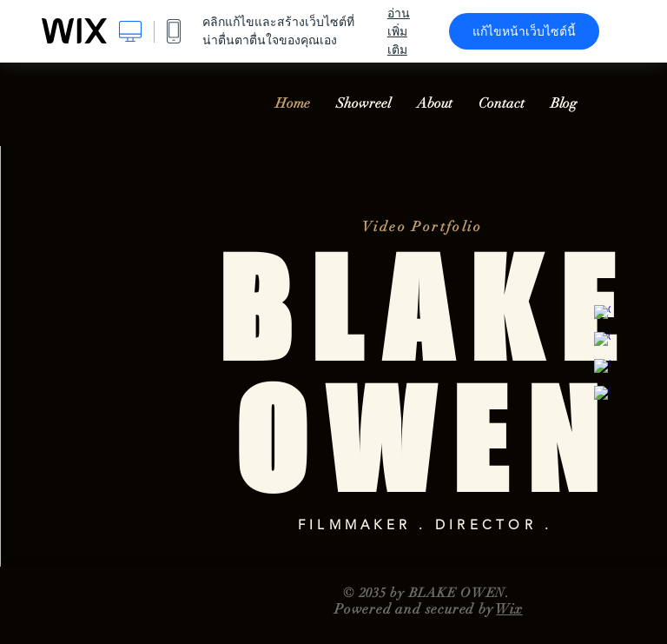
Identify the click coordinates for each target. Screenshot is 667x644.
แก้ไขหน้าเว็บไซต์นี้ (524, 31)
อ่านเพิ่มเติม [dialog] (399, 31)
